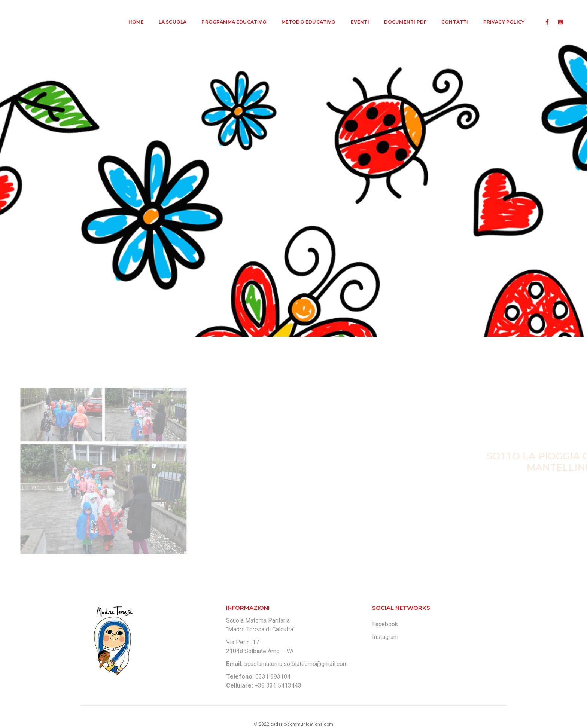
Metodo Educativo (304, 13)
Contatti (450, 13)
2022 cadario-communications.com (296, 724)
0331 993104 (273, 677)
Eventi (355, 13)
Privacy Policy (499, 13)
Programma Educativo (229, 13)
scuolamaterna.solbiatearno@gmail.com (296, 664)
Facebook (385, 624)
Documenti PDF (400, 13)
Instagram (385, 637)
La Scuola (168, 13)
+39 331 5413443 (278, 686)
